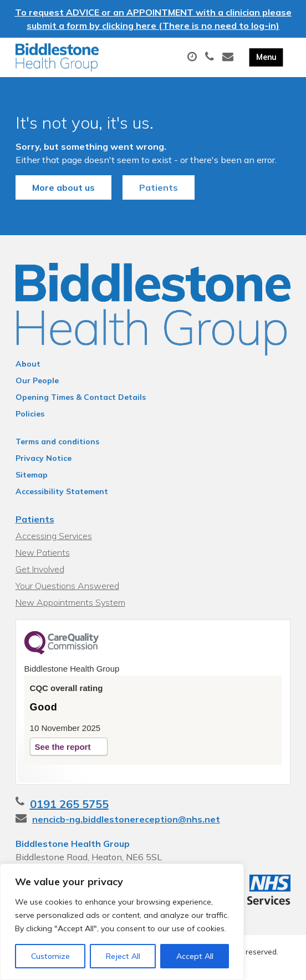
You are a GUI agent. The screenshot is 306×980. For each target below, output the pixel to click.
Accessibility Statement (62, 491)
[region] (122, 922)
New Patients (43, 552)
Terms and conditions (57, 441)
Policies (30, 414)
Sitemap (32, 475)
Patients (159, 187)
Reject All (123, 956)
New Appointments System (70, 602)
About (28, 364)
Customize (50, 956)
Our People (37, 380)
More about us (63, 187)
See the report (63, 747)
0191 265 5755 (69, 804)
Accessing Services (54, 536)
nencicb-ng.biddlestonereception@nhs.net (126, 819)
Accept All (195, 956)
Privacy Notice (44, 458)
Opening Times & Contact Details (81, 397)
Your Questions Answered (67, 586)
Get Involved (40, 569)
